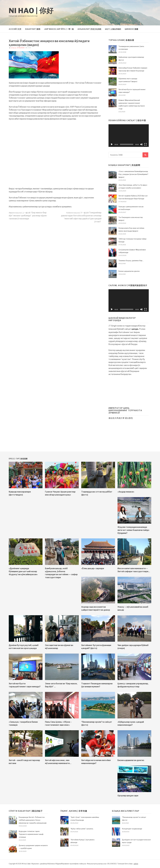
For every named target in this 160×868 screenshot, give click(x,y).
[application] (129, 136)
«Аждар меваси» (126, 492)
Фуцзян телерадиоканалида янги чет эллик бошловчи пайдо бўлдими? (133, 530)
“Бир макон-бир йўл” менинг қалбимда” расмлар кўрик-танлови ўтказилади (28, 216)
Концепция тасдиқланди (132, 829)
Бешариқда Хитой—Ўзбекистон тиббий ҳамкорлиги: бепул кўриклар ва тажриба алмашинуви (33, 820)
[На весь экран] (145, 144)
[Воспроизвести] (112, 144)
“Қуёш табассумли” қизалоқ (82, 829)
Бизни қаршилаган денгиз (129, 271)
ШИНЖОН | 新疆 (131, 29)
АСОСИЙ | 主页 (15, 29)
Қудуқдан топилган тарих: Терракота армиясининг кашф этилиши (31, 834)
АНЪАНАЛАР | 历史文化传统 (89, 29)
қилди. (135, 329)
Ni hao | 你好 (31, 11)
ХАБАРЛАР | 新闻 (33, 29)
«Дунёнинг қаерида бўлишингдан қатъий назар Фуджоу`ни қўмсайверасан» (23, 571)
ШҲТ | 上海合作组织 (113, 29)
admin (136, 864)
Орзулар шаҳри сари (128, 796)
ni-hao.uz (13, 48)
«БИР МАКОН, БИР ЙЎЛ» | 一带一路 (59, 29)
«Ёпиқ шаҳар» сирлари (93, 568)
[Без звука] (141, 144)
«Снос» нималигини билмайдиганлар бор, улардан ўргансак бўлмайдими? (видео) (133, 174)
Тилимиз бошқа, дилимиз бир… (131, 261)
